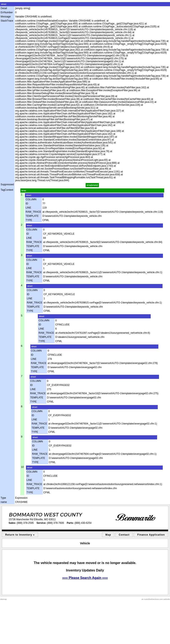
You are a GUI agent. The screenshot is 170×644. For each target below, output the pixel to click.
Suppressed (7, 184)
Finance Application (151, 535)
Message (6, 17)
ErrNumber (7, 12)
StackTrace (7, 21)
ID (27, 204)
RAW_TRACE (33, 212)
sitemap (4, 599)
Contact (124, 535)
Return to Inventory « (20, 535)
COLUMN (31, 199)
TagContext (7, 190)
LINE (28, 208)
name (4, 502)
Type (3, 498)
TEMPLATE (32, 216)
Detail (4, 8)
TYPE (29, 220)
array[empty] (92, 185)
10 (22, 467)
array (24, 190)
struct (4, 4)
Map (108, 535)
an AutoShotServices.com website (156, 599)
